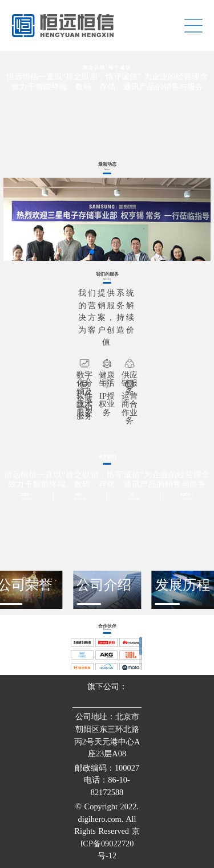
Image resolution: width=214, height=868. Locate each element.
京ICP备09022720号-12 (110, 843)
